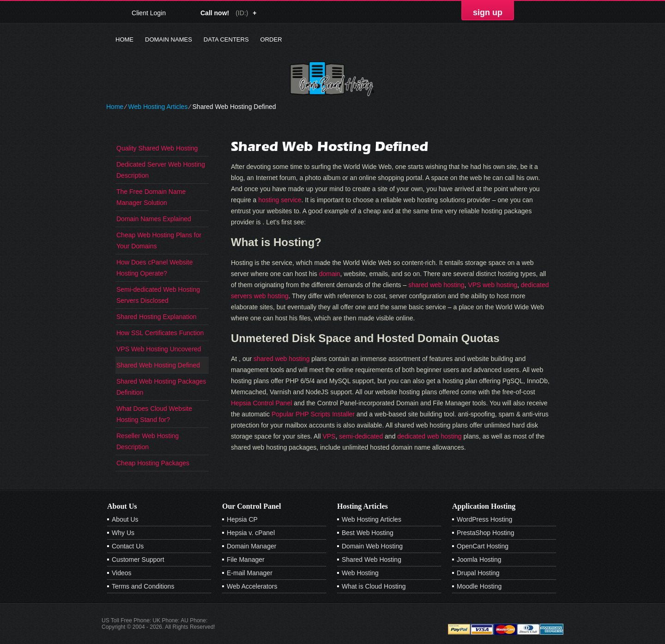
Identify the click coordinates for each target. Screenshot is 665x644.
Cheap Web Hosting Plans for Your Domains (159, 241)
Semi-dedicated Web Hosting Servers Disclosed (158, 295)
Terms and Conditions (143, 586)
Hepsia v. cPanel (251, 533)
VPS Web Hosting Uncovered (159, 349)
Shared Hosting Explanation (157, 317)
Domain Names (169, 39)
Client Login (149, 13)
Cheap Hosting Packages (153, 463)
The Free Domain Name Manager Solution (151, 197)
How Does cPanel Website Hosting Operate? (154, 268)
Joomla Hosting (479, 560)
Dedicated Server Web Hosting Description (161, 170)
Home (124, 39)
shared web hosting (436, 285)
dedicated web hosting (429, 436)
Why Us (123, 533)
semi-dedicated (361, 436)
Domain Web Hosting (372, 546)
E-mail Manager (250, 573)
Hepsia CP (242, 519)
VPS (329, 436)
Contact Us (128, 546)
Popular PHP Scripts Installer (313, 414)
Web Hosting (360, 573)
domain (330, 274)
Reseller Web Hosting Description (148, 441)
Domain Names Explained (154, 219)
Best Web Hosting (368, 533)
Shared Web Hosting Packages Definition (161, 387)
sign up (488, 12)
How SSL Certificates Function (160, 333)
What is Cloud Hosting (374, 586)
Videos (122, 573)
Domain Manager (251, 546)
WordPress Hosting (484, 519)
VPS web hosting (493, 285)
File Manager (246, 560)
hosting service (280, 200)
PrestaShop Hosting (486, 533)
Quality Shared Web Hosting (157, 148)
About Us (125, 519)
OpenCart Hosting (483, 546)
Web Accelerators (252, 586)
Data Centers (226, 39)
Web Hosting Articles (158, 107)
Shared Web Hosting (372, 560)
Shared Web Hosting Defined (158, 365)
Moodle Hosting (479, 586)
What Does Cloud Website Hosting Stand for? (154, 414)
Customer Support (138, 560)
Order (271, 39)
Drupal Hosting (478, 573)
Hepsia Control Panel (261, 403)
